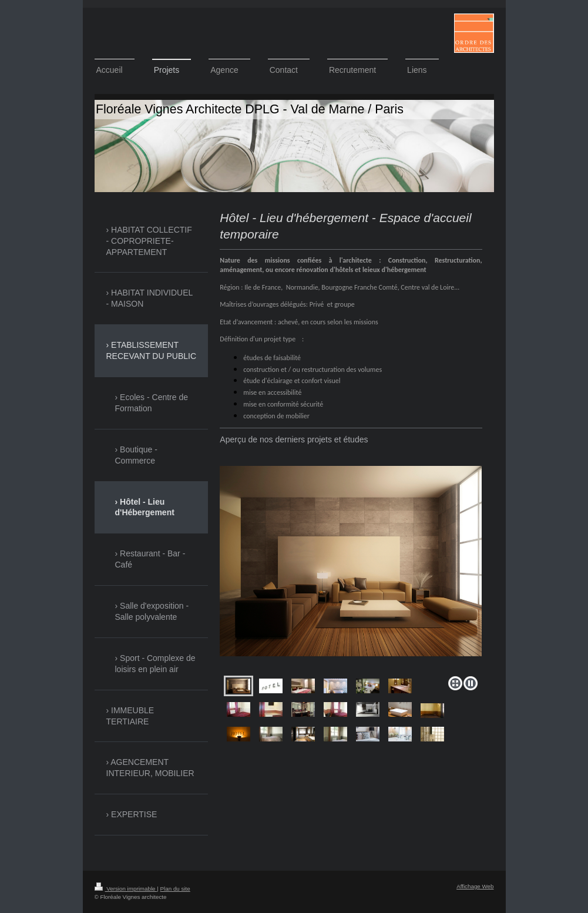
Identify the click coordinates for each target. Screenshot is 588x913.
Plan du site (175, 889)
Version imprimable (126, 889)
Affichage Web (475, 886)
